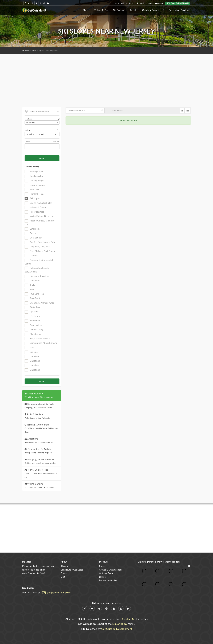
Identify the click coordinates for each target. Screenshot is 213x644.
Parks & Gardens (37, 416)
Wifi (29, 348)
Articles (124, 3)
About (132, 3)
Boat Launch (33, 238)
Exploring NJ (120, 624)
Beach (30, 233)
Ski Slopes (32, 199)
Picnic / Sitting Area (37, 276)
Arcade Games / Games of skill (40, 222)
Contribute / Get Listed (72, 570)
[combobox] (42, 123)
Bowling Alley (34, 176)
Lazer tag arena (35, 185)
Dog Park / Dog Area (37, 247)
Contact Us (129, 619)
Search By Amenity (39, 395)
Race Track (32, 298)
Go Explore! (120, 10)
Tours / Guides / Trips (41, 473)
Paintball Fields (35, 194)
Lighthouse (33, 316)
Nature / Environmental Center (39, 262)
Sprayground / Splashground (41, 343)
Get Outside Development (117, 629)
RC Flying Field (34, 294)
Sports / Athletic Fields (38, 203)
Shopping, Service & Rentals (40, 461)
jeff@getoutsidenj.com (59, 592)
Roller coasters (34, 212)
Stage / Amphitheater (38, 339)
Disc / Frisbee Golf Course (40, 251)
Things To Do (102, 10)
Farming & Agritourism (41, 428)
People (134, 10)
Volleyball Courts (35, 208)
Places (87, 10)
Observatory (33, 325)
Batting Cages (34, 172)
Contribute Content (145, 3)
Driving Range (34, 181)
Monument (33, 321)
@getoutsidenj (172, 562)
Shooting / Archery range (39, 303)
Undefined (32, 281)
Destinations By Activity (38, 451)
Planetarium (33, 334)
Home (27, 50)
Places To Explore (38, 50)
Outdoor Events (150, 10)
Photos (116, 3)
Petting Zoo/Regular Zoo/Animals (37, 270)
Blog (63, 577)
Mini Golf (32, 190)
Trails (30, 285)
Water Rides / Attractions (39, 216)
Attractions (39, 440)
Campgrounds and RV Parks (39, 406)
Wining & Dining (39, 486)
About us (65, 566)
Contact (159, 3)
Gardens (31, 256)
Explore (103, 577)
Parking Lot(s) (34, 330)
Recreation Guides (179, 10)
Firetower (32, 312)
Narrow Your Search (42, 111)
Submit (42, 158)
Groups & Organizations (111, 570)
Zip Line (31, 352)
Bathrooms (33, 229)
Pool (29, 290)
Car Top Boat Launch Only (40, 242)
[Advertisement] (106, 76)
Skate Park (32, 308)
